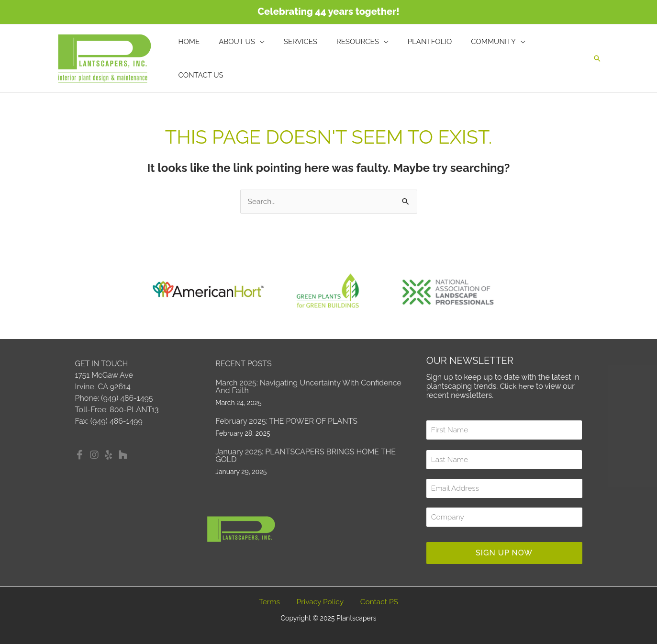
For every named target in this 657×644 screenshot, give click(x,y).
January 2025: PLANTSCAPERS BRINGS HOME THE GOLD (306, 456)
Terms (269, 602)
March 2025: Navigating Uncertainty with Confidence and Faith (308, 387)
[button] (597, 58)
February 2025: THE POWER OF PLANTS (286, 421)
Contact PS (379, 602)
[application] (270, 58)
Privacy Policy (320, 602)
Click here (517, 387)
